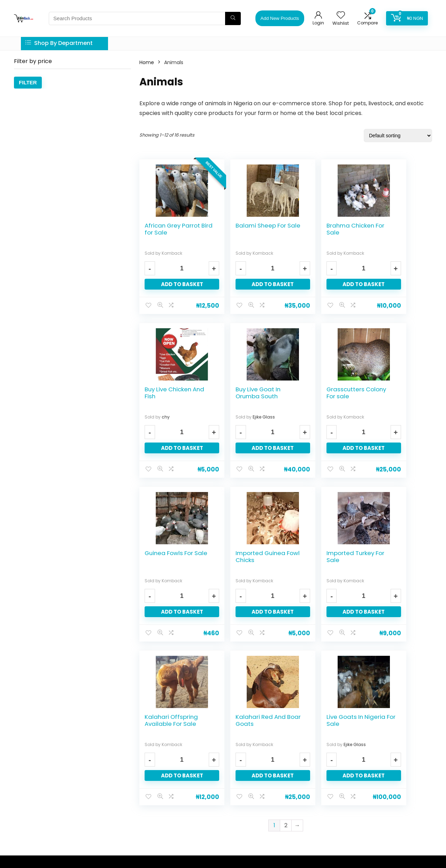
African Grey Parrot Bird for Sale (165, 232)
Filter (28, 82)
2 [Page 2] (286, 662)
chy (390, 253)
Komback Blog (178, 800)
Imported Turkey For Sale (168, 556)
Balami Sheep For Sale (244, 229)
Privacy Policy (177, 758)
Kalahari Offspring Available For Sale (245, 560)
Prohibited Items (180, 779)
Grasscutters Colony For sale (241, 393)
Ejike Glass (173, 417)
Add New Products (280, 18)
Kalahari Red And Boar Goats (319, 556)
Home (147, 62)
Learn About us (178, 727)
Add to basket (174, 284)
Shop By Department (59, 43)
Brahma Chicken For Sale (318, 229)
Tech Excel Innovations (168, 847)
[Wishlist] (341, 16)
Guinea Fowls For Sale (318, 393)
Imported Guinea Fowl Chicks (394, 393)
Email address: (356, 745)
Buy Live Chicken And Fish (392, 229)
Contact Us (174, 748)
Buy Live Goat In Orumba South (167, 393)
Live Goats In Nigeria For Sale (391, 556)
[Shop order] (398, 136)
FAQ (166, 737)
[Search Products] (233, 18)
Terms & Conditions (184, 789)
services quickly (43, 797)
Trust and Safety (180, 769)
